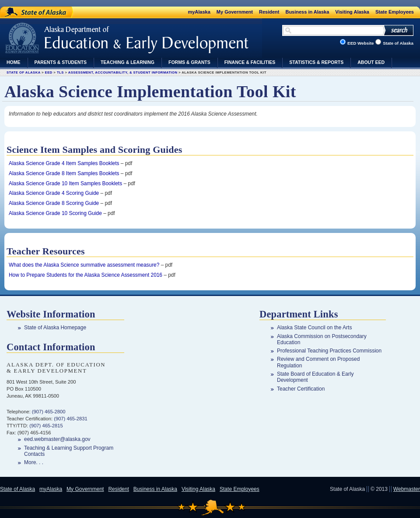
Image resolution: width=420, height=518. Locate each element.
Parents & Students (61, 62)
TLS (60, 72)
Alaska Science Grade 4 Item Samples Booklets (64, 163)
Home (14, 62)
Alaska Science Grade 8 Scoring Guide (54, 203)
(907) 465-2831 (71, 419)
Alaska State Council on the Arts (314, 328)
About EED (371, 62)
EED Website (360, 43)
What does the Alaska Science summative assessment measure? (84, 265)
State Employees (395, 12)
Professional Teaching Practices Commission (329, 351)
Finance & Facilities (250, 62)
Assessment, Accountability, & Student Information (123, 72)
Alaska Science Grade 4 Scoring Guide (54, 193)
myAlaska (199, 12)
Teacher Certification (301, 389)
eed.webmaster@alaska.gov (57, 439)
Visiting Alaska (352, 12)
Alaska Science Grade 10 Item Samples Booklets (65, 183)
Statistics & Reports (316, 62)
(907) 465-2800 (49, 412)
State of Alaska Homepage (55, 328)
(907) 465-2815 (46, 426)
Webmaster (407, 489)
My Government (235, 12)
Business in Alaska (307, 12)
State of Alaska (33, 11)
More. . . (34, 462)
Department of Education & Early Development (73, 35)
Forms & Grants (189, 62)
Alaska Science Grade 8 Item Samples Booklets (64, 173)
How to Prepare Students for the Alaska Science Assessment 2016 (86, 275)
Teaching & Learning (128, 62)
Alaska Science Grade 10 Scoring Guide (55, 213)
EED (49, 72)
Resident (269, 12)
